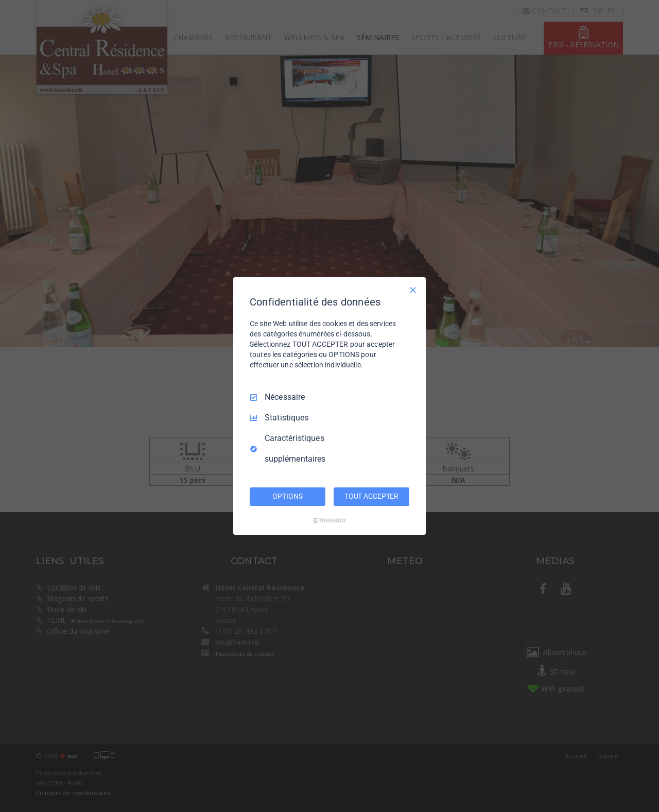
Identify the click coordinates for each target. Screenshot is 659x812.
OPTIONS (287, 496)
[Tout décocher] (413, 290)
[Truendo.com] (329, 520)
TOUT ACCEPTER (371, 496)
